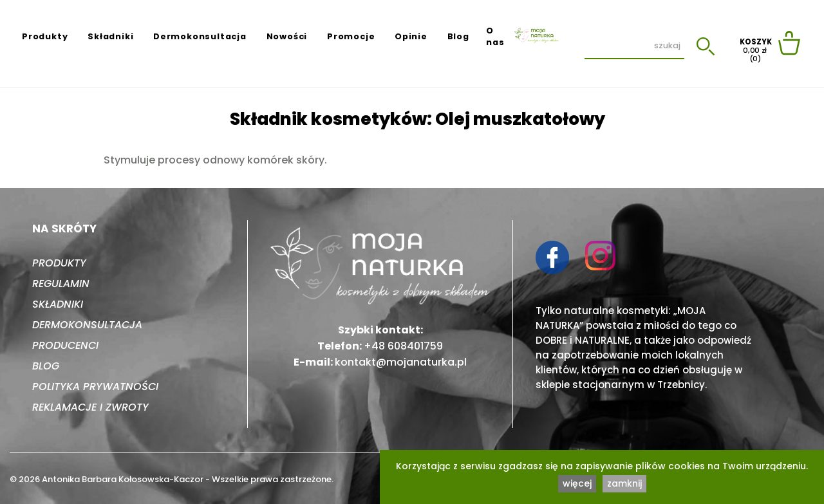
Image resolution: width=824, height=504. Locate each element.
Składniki (110, 36)
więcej (577, 483)
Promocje (351, 36)
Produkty (45, 36)
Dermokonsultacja (200, 36)
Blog (458, 36)
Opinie (411, 36)
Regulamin (61, 284)
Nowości (287, 36)
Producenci (65, 345)
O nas (495, 36)
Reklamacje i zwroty (90, 407)
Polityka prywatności (95, 387)
